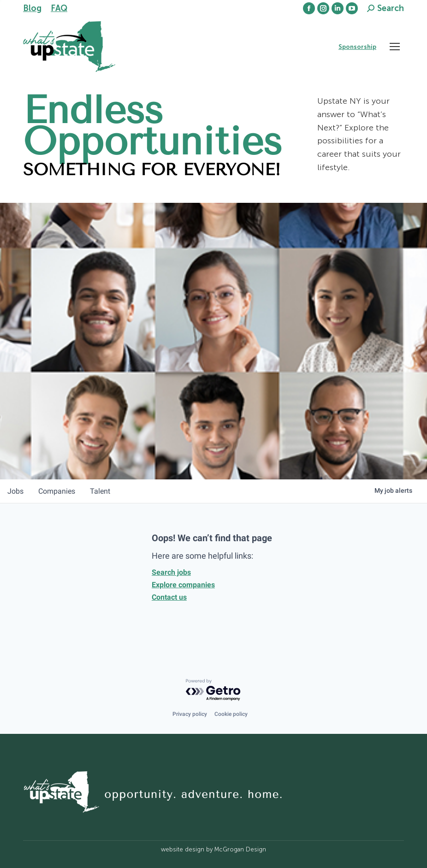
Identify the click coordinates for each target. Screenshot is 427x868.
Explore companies (183, 585)
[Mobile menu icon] (395, 47)
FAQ (59, 8)
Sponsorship (357, 47)
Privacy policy (190, 714)
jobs (15, 491)
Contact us (169, 597)
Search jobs (171, 572)
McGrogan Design (240, 849)
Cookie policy (231, 714)
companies (57, 491)
